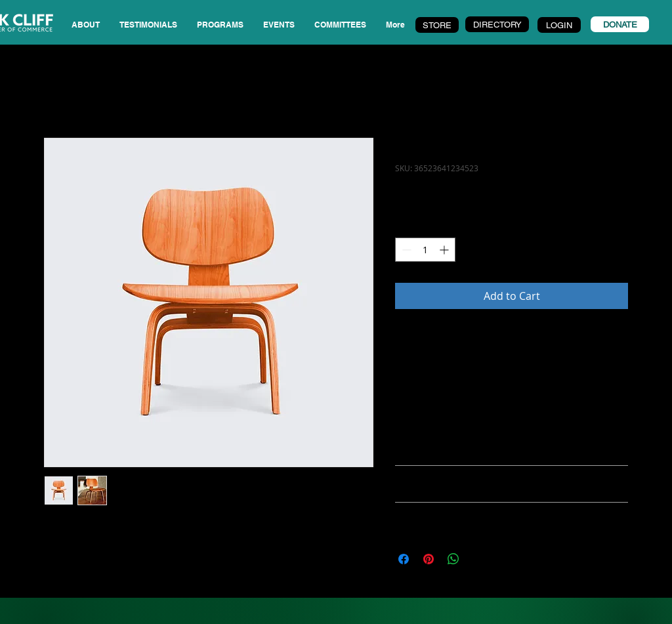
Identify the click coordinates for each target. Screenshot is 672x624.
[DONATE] (620, 24)
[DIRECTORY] (497, 24)
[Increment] (445, 250)
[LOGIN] (559, 25)
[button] (148, 25)
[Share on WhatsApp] (453, 559)
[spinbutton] (425, 250)
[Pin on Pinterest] (429, 559)
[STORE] (437, 25)
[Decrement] (405, 250)
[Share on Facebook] (404, 559)
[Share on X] (478, 559)
